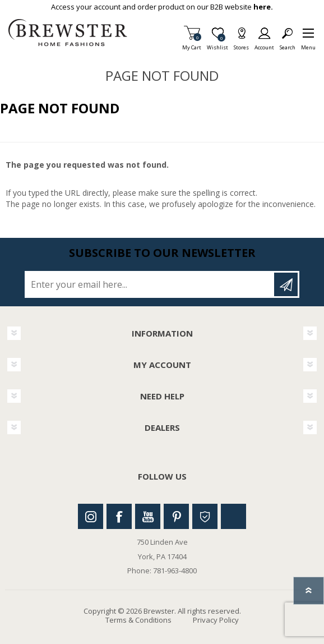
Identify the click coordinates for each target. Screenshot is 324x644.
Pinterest (176, 516)
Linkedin (233, 516)
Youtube (148, 516)
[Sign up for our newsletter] (150, 284)
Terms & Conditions (138, 620)
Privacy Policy (216, 620)
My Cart (192, 44)
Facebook (119, 516)
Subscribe (286, 284)
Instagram (91, 516)
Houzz (205, 516)
